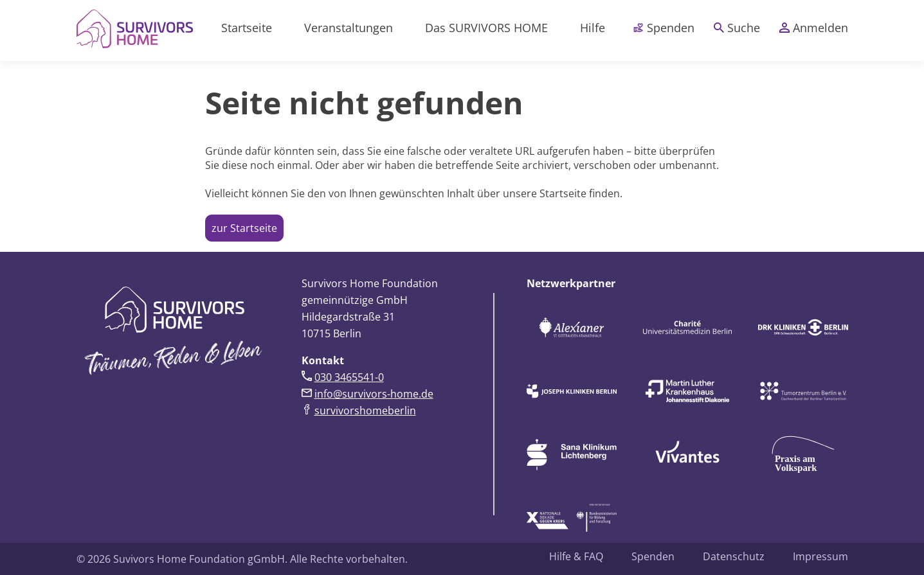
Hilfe (593, 28)
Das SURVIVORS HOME (486, 28)
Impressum (820, 556)
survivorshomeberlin (365, 411)
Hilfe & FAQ (576, 556)
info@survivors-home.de (374, 394)
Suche (737, 28)
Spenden (664, 28)
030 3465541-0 (349, 377)
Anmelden (814, 28)
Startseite (247, 28)
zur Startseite (244, 228)
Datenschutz (734, 556)
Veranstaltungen (349, 28)
